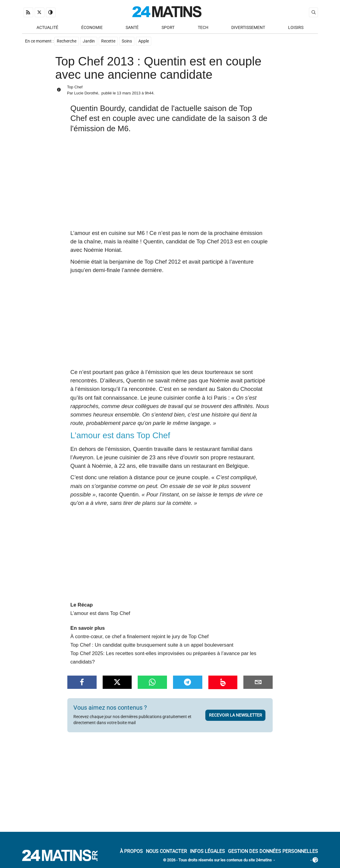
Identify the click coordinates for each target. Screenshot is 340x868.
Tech (203, 28)
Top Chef (75, 87)
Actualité (47, 28)
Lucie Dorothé (86, 93)
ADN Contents (293, 860)
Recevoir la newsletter (236, 715)
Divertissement (248, 28)
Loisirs (296, 28)
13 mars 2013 (129, 93)
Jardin (89, 41)
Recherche (67, 41)
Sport (168, 28)
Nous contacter (166, 851)
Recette (108, 41)
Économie (92, 28)
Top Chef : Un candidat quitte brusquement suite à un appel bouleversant (152, 645)
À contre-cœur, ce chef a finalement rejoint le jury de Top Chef (140, 637)
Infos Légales (207, 851)
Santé (132, 28)
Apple (144, 41)
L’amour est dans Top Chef (100, 613)
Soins (127, 41)
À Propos (131, 851)
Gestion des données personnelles (273, 851)
